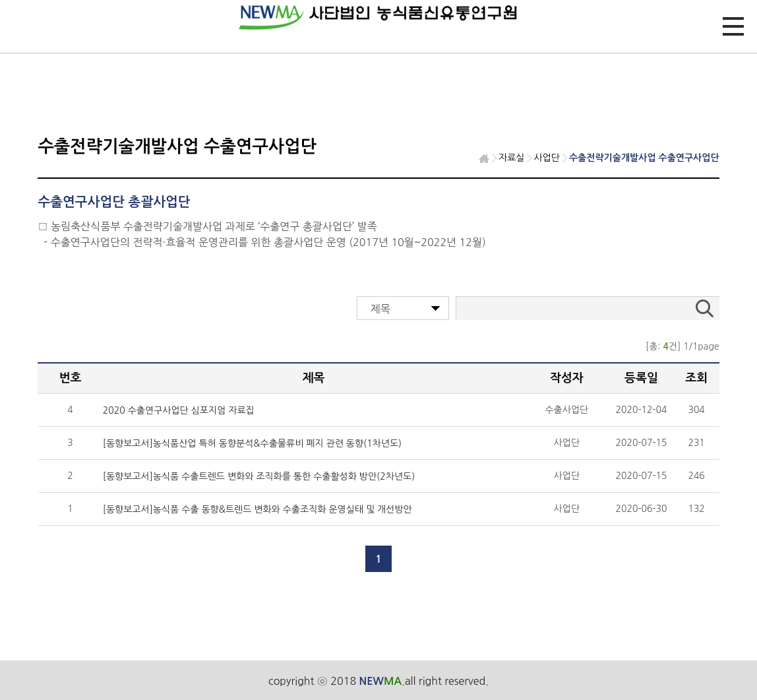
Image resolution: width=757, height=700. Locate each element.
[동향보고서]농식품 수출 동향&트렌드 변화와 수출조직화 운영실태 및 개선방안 (257, 509)
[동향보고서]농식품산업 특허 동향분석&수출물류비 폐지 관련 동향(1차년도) (252, 443)
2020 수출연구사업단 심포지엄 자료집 (179, 410)
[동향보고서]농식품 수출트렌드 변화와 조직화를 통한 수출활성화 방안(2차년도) (259, 476)
